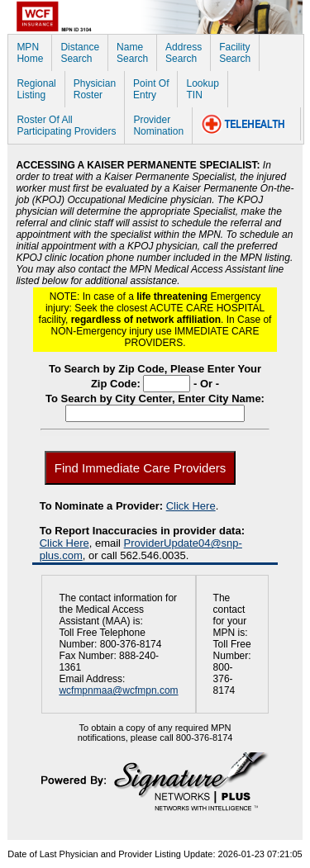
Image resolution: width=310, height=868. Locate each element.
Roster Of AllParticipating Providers (66, 126)
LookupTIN (202, 89)
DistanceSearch (80, 53)
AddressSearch (184, 53)
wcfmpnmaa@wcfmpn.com (118, 690)
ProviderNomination (158, 126)
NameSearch (132, 53)
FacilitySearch (235, 53)
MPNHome (30, 53)
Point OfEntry (151, 89)
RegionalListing (36, 89)
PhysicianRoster (95, 89)
